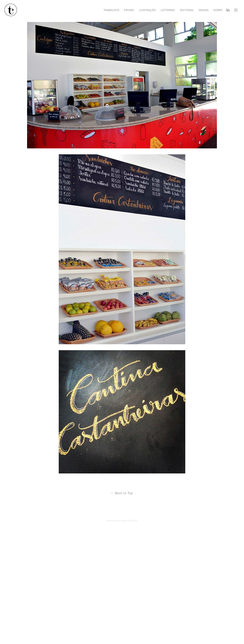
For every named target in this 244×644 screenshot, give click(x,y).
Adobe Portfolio (129, 521)
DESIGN (203, 10)
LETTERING (168, 10)
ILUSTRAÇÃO (148, 10)
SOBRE (218, 10)
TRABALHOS (111, 10)
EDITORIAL (187, 10)
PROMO (129, 10)
